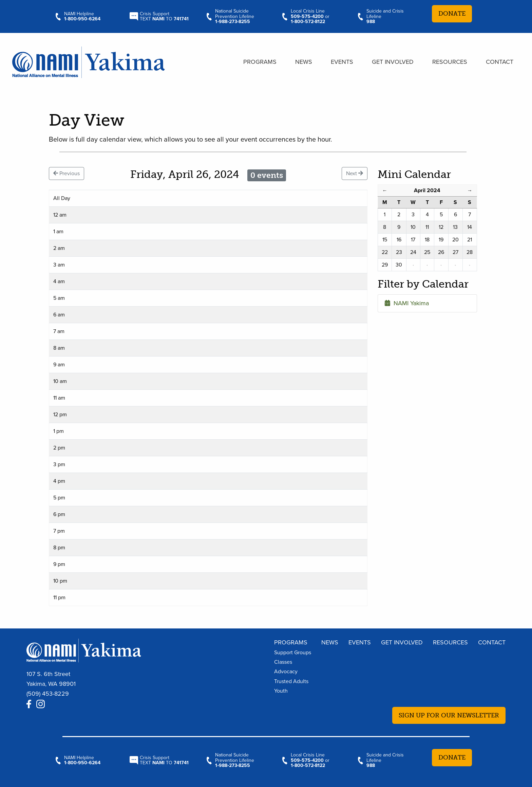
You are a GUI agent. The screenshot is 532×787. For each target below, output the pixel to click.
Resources (450, 62)
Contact (500, 62)
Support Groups (293, 653)
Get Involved (393, 62)
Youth (281, 691)
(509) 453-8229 (48, 694)
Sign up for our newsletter (449, 715)
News (304, 62)
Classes (283, 662)
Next (355, 173)
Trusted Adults (291, 681)
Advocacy (286, 672)
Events (342, 62)
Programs (260, 62)
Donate (452, 14)
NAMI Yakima (407, 303)
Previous (66, 173)
